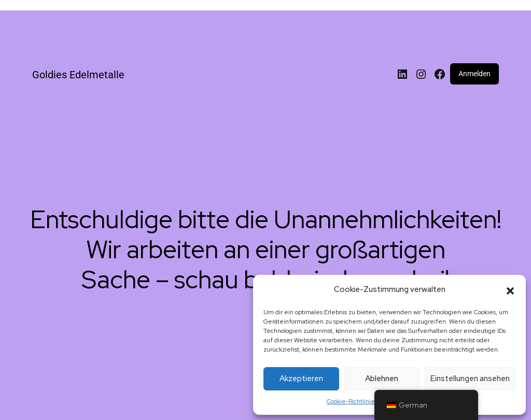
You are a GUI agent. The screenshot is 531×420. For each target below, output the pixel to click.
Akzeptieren (301, 379)
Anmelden (474, 74)
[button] (510, 290)
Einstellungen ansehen (470, 379)
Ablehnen (382, 379)
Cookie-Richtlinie (351, 401)
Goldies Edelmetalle (78, 75)
